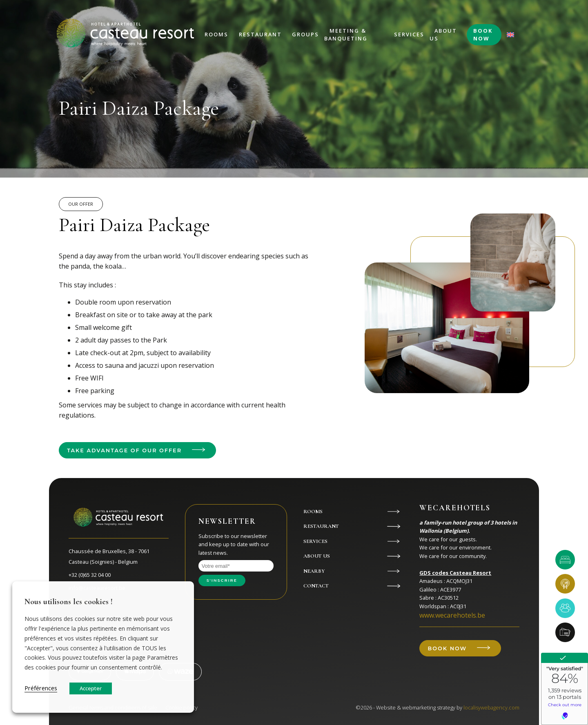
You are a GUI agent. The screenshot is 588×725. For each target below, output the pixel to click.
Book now (483, 34)
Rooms (216, 34)
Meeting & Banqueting (346, 34)
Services (409, 34)
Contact (316, 586)
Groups (305, 34)
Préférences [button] (41, 688)
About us (443, 34)
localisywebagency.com (491, 707)
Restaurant (260, 34)
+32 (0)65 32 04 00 (90, 575)
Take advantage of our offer (124, 450)
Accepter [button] (91, 688)
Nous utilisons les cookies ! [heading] (69, 602)
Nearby (314, 571)
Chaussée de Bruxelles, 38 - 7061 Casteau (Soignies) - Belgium (109, 556)
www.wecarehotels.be (452, 615)
